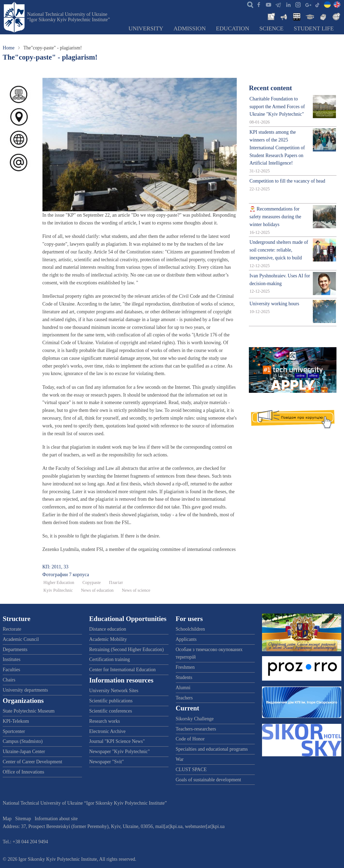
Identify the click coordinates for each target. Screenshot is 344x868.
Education (233, 28)
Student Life (314, 28)
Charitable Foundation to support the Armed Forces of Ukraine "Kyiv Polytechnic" (277, 107)
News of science (136, 590)
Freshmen (185, 667)
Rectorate (12, 629)
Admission (190, 28)
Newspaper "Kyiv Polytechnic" (120, 751)
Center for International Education (122, 670)
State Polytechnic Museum (29, 711)
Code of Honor (190, 739)
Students (184, 677)
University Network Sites (114, 691)
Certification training (110, 659)
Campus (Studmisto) (23, 741)
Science (271, 28)
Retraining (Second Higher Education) (126, 649)
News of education (97, 590)
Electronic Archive (107, 731)
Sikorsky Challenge (195, 719)
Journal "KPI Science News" (117, 741)
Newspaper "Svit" (107, 762)
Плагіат (116, 583)
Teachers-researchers (196, 729)
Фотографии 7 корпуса (66, 575)
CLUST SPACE (191, 769)
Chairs (9, 680)
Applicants (186, 639)
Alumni (183, 688)
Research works (105, 721)
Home (9, 48)
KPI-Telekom (16, 721)
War (180, 759)
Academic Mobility (108, 639)
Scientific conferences (111, 711)
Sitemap (23, 819)
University (146, 28)
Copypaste (92, 583)
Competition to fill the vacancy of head (287, 181)
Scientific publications (111, 701)
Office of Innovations (24, 772)
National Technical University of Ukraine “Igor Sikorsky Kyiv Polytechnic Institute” (69, 17)
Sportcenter (14, 731)
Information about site (56, 819)
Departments (15, 649)
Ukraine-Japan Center (24, 751)
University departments (25, 690)
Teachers (184, 698)
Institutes (12, 659)
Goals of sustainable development (208, 780)
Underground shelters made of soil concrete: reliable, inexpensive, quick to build (279, 250)
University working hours (274, 304)
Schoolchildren (190, 629)
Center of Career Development (32, 762)
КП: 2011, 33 (55, 567)
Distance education (108, 629)
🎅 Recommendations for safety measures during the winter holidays (275, 217)
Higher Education (59, 583)
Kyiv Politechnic (58, 590)
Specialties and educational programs (212, 749)
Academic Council (21, 639)
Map (7, 819)
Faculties (11, 670)
